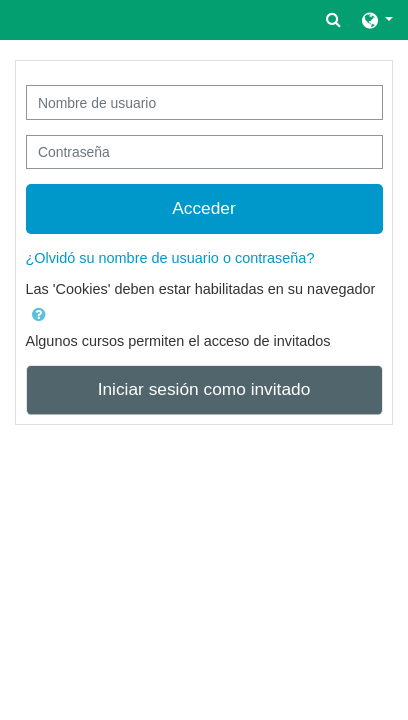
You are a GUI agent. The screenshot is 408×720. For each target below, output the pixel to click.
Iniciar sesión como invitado (204, 389)
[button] (333, 20)
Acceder (204, 208)
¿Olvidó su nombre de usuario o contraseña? (170, 258)
